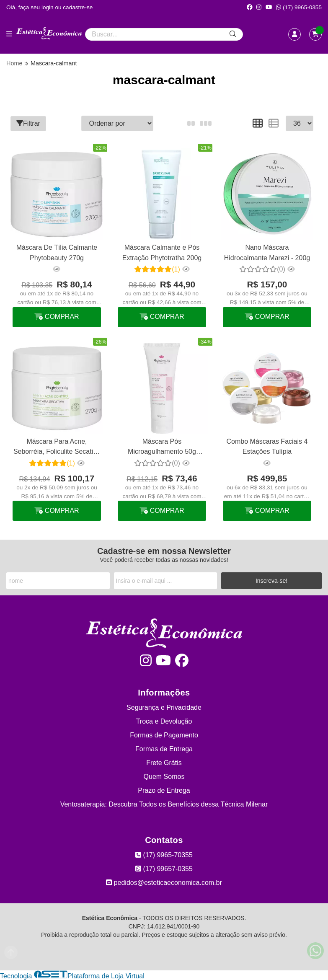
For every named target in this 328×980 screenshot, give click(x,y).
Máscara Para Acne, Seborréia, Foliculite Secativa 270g (57, 448)
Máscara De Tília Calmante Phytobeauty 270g (57, 252)
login (48, 7)
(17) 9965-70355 (164, 855)
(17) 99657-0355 (164, 869)
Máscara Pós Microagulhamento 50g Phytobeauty (162, 448)
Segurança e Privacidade (164, 707)
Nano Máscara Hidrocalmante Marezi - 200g (267, 252)
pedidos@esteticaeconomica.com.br (164, 883)
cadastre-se (78, 7)
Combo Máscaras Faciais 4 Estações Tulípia (267, 446)
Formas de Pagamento (164, 735)
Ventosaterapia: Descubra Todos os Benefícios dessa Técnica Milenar (164, 804)
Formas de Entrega (164, 749)
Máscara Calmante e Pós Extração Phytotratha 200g (162, 252)
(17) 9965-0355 (299, 7)
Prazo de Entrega (164, 790)
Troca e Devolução (164, 721)
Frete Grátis (164, 763)
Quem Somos (164, 777)
